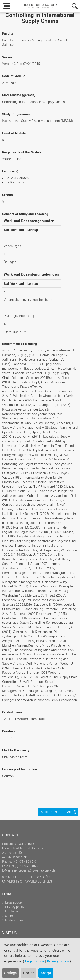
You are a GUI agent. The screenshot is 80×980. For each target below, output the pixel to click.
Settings (10, 973)
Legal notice (35, 961)
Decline (29, 973)
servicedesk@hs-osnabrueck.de (34, 870)
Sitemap (11, 916)
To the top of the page (55, 812)
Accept (46, 973)
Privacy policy (58, 961)
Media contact (15, 920)
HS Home (12, 911)
